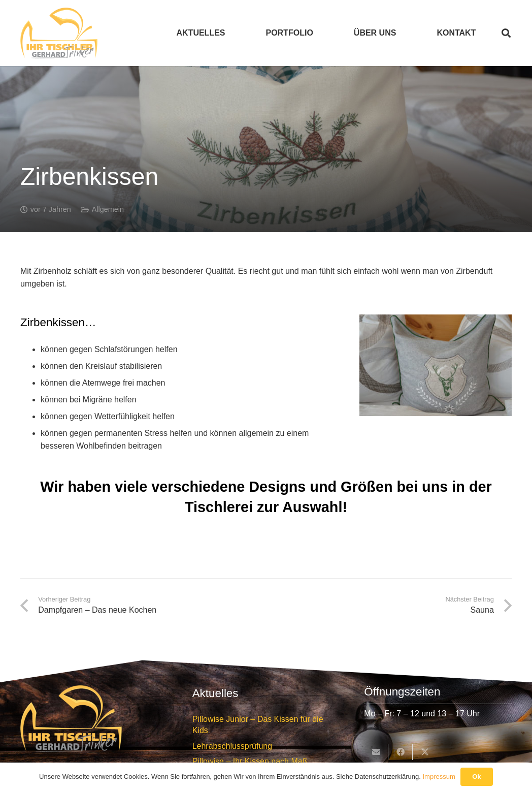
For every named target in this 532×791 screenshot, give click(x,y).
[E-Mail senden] (376, 752)
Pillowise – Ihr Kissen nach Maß (250, 761)
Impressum (439, 777)
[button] (506, 33)
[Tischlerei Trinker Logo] (59, 33)
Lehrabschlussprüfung (232, 746)
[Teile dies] (401, 752)
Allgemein (108, 209)
